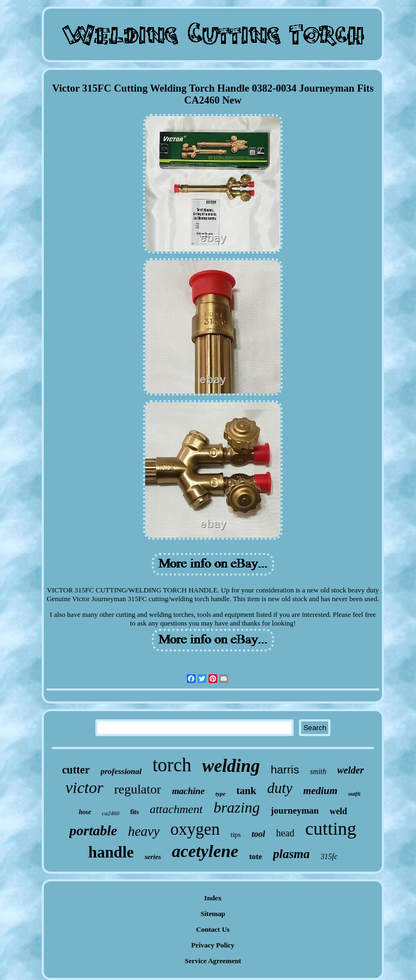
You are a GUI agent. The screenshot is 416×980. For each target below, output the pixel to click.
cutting (330, 829)
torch (172, 765)
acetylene (205, 851)
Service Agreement (213, 961)
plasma (291, 854)
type (220, 794)
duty (280, 788)
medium (320, 791)
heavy (144, 831)
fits (134, 812)
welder (351, 770)
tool (259, 834)
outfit (354, 794)
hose (85, 812)
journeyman (295, 811)
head (285, 833)
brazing (237, 807)
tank (246, 791)
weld (339, 811)
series (153, 857)
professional (121, 771)
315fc (329, 857)
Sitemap (213, 914)
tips (236, 834)
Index (213, 898)
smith (318, 772)
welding (231, 766)
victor (84, 787)
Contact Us (213, 929)
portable (93, 831)
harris (285, 769)
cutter (76, 770)
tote (256, 856)
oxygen (195, 829)
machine (188, 791)
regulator (138, 789)
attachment (176, 809)
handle (111, 852)
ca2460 (110, 813)
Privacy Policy (213, 945)
